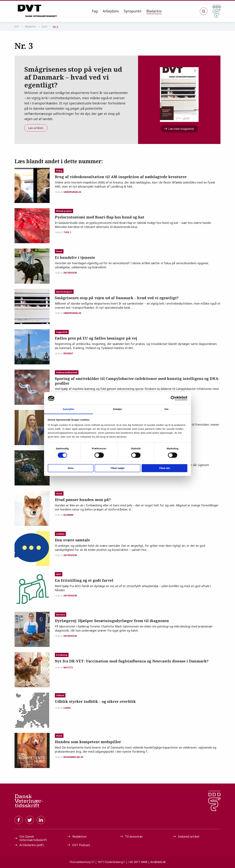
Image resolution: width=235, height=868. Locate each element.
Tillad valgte (117, 468)
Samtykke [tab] (69, 409)
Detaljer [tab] (117, 409)
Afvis (71, 468)
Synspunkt (133, 11)
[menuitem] (95, 11)
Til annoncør (131, 836)
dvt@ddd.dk (158, 862)
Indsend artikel (186, 836)
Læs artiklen (36, 128)
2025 (44, 26)
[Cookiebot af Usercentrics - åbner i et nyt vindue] (173, 398)
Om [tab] (166, 409)
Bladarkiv (154, 11)
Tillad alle (164, 468)
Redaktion (77, 836)
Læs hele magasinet (179, 129)
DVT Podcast (79, 845)
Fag (95, 11)
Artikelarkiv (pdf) (29, 845)
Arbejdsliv (111, 11)
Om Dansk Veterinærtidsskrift (31, 838)
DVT (17, 26)
